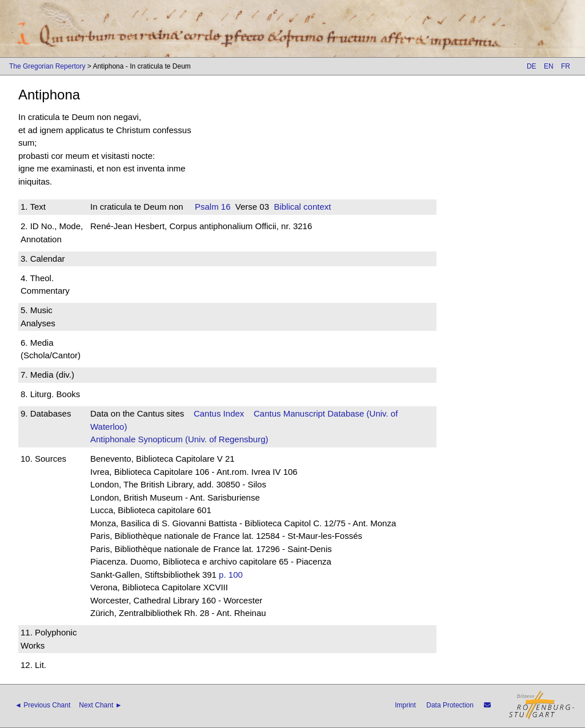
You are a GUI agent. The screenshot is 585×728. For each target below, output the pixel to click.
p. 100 (231, 575)
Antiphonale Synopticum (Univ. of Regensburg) (179, 439)
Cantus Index (219, 413)
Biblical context (302, 207)
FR (566, 66)
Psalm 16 (213, 207)
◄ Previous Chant (43, 705)
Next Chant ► (100, 705)
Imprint (405, 705)
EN (549, 66)
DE (532, 66)
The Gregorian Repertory (47, 66)
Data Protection (450, 705)
